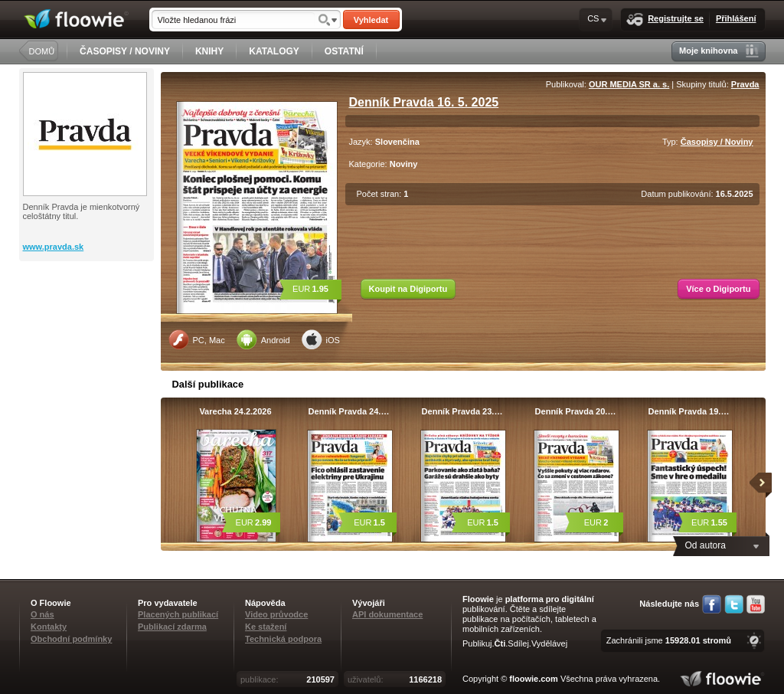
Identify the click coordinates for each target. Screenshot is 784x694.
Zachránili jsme (669, 640)
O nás (42, 614)
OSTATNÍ (344, 51)
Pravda (745, 84)
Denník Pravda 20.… (576, 411)
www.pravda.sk (54, 247)
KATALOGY (274, 51)
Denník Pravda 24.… (349, 411)
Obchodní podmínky (71, 639)
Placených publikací (178, 614)
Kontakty (49, 627)
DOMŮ (42, 51)
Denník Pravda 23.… (462, 411)
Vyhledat (371, 20)
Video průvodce (276, 614)
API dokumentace (387, 614)
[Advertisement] (88, 322)
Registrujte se (665, 20)
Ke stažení (266, 627)
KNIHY (209, 51)
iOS (321, 339)
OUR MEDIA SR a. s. (629, 84)
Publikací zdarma (172, 627)
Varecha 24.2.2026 (235, 411)
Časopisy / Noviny (717, 142)
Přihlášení (736, 18)
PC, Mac (197, 339)
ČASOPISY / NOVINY (125, 51)
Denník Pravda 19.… (689, 411)
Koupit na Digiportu (408, 289)
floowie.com (534, 679)
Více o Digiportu (718, 289)
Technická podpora (283, 639)
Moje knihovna (719, 51)
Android (263, 339)
